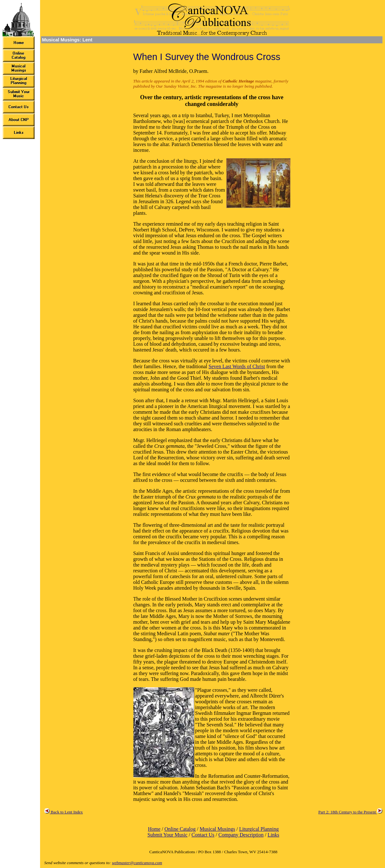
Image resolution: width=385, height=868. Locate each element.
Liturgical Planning (259, 829)
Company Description (241, 835)
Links (273, 835)
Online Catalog (180, 829)
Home (154, 829)
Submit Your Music (167, 835)
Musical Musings (218, 829)
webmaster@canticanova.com (137, 863)
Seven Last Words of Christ (237, 366)
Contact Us (203, 835)
